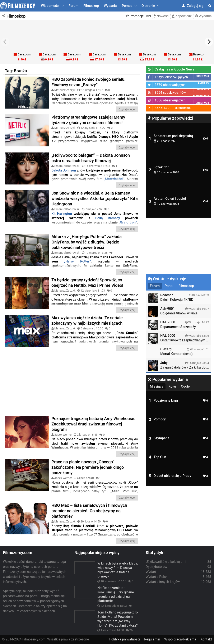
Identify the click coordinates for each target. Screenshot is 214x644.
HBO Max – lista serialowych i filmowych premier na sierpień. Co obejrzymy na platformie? (89, 511)
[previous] (5, 42)
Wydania (110, 6)
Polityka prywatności (125, 639)
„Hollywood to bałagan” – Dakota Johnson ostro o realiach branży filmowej (91, 158)
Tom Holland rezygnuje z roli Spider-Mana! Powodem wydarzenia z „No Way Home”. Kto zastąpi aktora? (118, 619)
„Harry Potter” (78, 261)
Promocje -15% (139, 16)
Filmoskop (91, 6)
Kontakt (206, 639)
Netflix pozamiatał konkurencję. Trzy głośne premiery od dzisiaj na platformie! (116, 594)
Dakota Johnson (64, 170)
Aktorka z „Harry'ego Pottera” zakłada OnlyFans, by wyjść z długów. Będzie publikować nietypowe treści (87, 242)
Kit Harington (62, 214)
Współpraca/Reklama (180, 639)
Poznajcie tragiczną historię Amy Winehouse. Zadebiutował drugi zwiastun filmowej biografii (93, 424)
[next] (209, 42)
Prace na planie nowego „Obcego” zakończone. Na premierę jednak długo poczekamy (88, 467)
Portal (169, 286)
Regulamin (152, 639)
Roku (172, 386)
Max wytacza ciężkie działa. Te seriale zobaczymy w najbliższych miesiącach (87, 320)
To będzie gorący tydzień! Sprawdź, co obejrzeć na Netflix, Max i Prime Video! (87, 283)
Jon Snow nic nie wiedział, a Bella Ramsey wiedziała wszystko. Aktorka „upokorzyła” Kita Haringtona (95, 198)
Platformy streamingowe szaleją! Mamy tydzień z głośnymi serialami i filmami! (88, 120)
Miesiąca (157, 386)
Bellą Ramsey (108, 218)
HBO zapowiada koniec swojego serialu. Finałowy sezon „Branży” (89, 82)
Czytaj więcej (127, 109)
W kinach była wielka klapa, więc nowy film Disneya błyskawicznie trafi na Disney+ (118, 570)
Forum (73, 6)
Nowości (162, 16)
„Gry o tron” (128, 222)
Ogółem (187, 386)
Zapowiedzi (182, 16)
